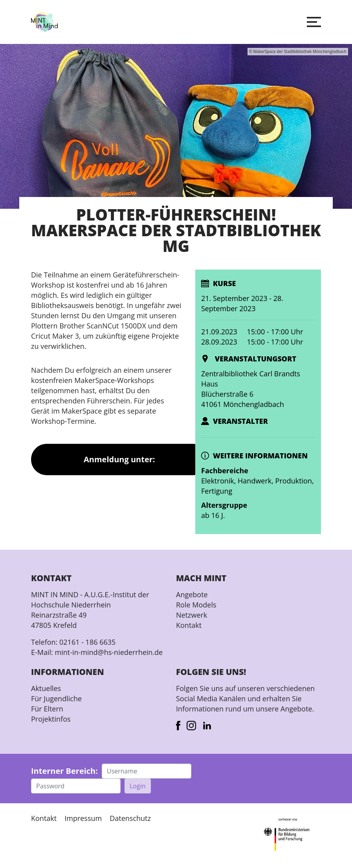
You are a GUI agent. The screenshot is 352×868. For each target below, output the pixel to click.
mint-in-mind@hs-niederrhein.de (109, 652)
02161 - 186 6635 (87, 642)
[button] (314, 22)
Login (138, 786)
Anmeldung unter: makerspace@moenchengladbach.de (119, 465)
